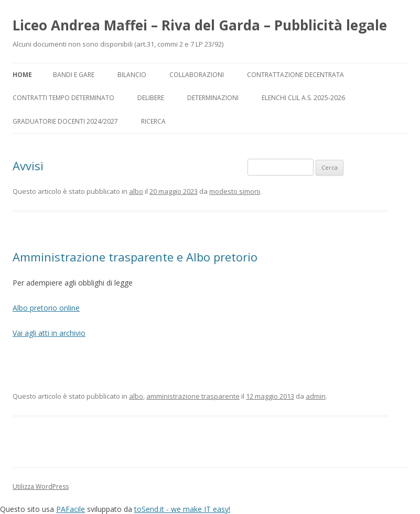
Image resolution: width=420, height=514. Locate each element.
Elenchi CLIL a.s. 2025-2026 (303, 98)
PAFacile (71, 509)
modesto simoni (235, 191)
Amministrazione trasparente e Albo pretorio (135, 257)
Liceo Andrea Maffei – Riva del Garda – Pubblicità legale (200, 25)
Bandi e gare (74, 75)
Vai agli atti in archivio (49, 333)
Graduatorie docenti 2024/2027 (65, 121)
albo (136, 191)
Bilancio (132, 75)
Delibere (151, 98)
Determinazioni (213, 98)
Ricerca (153, 121)
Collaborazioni (197, 75)
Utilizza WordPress (41, 486)
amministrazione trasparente (193, 396)
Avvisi (28, 166)
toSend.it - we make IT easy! (182, 509)
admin (316, 396)
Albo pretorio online (46, 308)
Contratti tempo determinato (63, 98)
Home (22, 75)
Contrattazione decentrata (295, 75)
